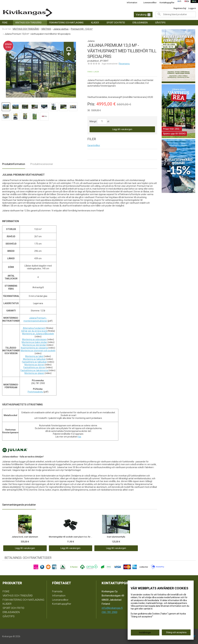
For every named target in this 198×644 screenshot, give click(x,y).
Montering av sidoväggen (34, 339)
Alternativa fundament (34, 328)
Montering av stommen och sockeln (38, 351)
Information (130, 3)
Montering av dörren (34, 365)
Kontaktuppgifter (165, 3)
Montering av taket (34, 356)
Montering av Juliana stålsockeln (38, 334)
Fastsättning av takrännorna (34, 370)
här (80, 437)
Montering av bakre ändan (34, 342)
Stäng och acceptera (176, 633)
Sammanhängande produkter (19, 505)
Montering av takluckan (34, 359)
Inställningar (145, 633)
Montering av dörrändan (34, 345)
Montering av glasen (34, 373)
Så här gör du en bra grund (34, 331)
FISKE (5, 23)
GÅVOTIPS (160, 23)
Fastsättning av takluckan (34, 362)
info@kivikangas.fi (112, 608)
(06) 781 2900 (109, 612)
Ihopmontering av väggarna (34, 348)
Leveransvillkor (148, 3)
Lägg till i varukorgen (122, 129)
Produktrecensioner (42, 164)
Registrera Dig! (180, 8)
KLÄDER (95, 23)
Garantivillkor (94, 145)
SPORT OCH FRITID (116, 23)
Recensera (124, 64)
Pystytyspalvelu (35, 392)
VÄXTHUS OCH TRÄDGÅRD (28, 23)
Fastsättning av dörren (34, 367)
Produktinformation (14, 164)
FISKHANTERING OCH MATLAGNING (66, 23)
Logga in (192, 8)
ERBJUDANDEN (140, 23)
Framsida (57, 591)
